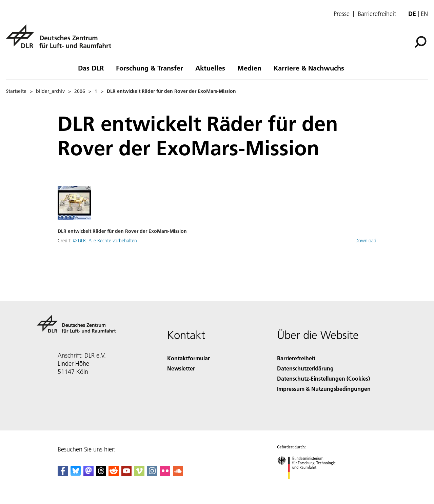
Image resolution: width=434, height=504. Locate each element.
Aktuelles (210, 68)
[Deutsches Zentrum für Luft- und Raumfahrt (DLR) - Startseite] (61, 40)
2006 (80, 91)
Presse (342, 14)
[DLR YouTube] (126, 474)
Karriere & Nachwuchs (309, 68)
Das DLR (91, 68)
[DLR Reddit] (114, 474)
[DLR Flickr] (165, 474)
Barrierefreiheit (377, 14)
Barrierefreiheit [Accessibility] (296, 358)
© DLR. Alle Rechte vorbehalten (105, 241)
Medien (249, 68)
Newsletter (181, 368)
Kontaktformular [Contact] (189, 358)
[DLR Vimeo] (139, 474)
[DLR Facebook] (63, 474)
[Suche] (420, 42)
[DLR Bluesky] (76, 474)
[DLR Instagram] (152, 474)
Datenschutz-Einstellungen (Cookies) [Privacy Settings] (323, 378)
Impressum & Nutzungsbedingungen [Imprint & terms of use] (324, 389)
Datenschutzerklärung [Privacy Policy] (305, 368)
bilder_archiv (50, 91)
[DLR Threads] (101, 474)
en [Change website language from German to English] (424, 14)
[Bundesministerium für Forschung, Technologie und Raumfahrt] (310, 485)
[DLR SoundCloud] (178, 474)
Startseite (16, 91)
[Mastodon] (88, 474)
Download (366, 241)
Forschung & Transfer (150, 68)
